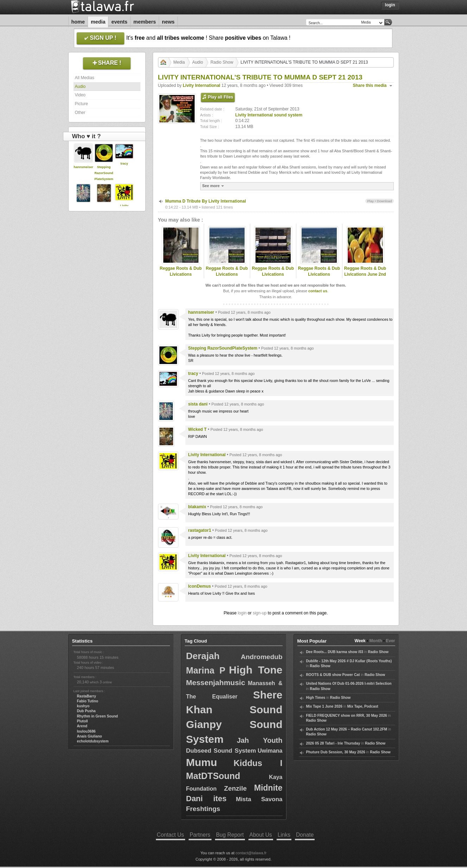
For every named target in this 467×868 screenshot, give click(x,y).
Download (384, 201)
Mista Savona (259, 799)
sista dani (198, 404)
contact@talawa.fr (251, 853)
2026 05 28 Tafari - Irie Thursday (333, 743)
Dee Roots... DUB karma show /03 (335, 652)
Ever (390, 641)
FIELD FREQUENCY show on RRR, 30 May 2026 (347, 716)
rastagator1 (200, 530)
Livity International (201, 85)
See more (214, 186)
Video (80, 95)
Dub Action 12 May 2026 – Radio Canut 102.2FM (347, 729)
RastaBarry (87, 696)
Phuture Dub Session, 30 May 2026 (336, 752)
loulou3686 (86, 731)
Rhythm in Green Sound (98, 716)
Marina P (206, 670)
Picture (81, 104)
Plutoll (83, 721)
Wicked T (198, 429)
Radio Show (222, 62)
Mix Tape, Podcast (363, 706)
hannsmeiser (83, 167)
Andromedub (261, 657)
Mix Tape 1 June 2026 (324, 706)
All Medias (85, 78)
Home (78, 22)
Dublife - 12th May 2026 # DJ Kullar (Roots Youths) (349, 661)
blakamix (197, 507)
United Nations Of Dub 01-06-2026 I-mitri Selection (349, 684)
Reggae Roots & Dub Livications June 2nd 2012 (365, 274)
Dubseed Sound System (221, 751)
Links (284, 835)
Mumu (202, 762)
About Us (261, 835)
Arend (82, 726)
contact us (318, 291)
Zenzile (235, 788)
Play (370, 201)
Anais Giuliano (90, 736)
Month (376, 641)
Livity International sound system (269, 115)
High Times (316, 698)
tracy (124, 164)
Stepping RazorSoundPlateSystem (104, 173)
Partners (200, 835)
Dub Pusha (86, 711)
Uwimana (270, 751)
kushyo (83, 706)
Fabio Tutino (88, 701)
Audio (80, 87)
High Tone (256, 670)
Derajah (203, 656)
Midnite (268, 788)
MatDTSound (213, 776)
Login (390, 5)
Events (119, 22)
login (242, 613)
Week (360, 641)
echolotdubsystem (93, 741)
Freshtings (203, 809)
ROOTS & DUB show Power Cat (333, 675)
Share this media (370, 85)
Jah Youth (260, 740)
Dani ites (206, 799)
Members (145, 22)
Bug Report (230, 835)
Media (98, 22)
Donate (305, 835)
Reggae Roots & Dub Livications (181, 271)
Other (80, 113)
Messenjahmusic (216, 682)
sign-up (260, 613)
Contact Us (171, 835)
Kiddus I (258, 763)
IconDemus (200, 586)
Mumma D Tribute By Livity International (206, 201)
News (168, 22)
